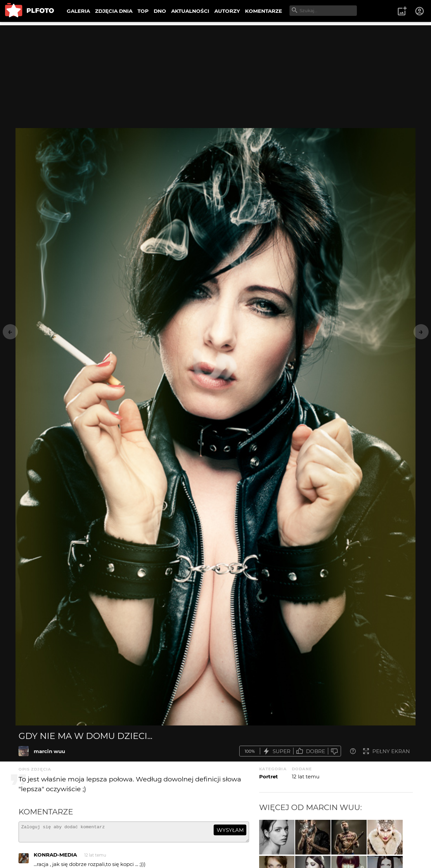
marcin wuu (49, 751)
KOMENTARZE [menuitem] (264, 11)
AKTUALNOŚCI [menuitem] (190, 11)
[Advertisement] (216, 72)
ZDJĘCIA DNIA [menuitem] (114, 11)
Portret (269, 777)
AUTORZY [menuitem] (227, 11)
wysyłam (230, 830)
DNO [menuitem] (160, 11)
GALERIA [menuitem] (78, 11)
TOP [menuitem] (143, 11)
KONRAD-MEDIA (55, 858)
